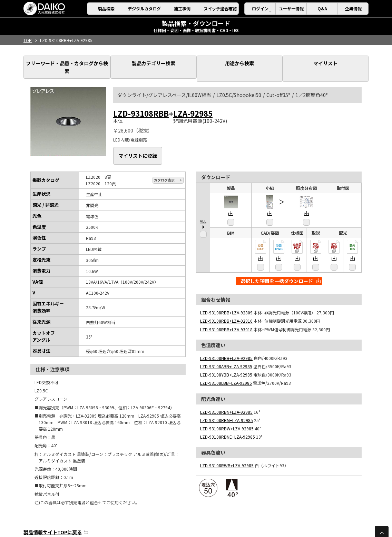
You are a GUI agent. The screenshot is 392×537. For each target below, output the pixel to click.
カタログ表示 (164, 163)
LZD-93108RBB (141, 102)
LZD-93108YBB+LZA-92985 (226, 358)
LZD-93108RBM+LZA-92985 (227, 404)
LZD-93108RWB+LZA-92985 (227, 449)
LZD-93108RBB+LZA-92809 (226, 296)
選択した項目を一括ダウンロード (281, 264)
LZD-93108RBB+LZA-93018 (226, 313)
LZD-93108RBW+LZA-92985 (227, 412)
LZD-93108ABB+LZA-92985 (226, 350)
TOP (28, 40)
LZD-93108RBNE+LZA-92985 (228, 420)
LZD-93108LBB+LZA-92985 (226, 366)
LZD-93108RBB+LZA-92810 (226, 304)
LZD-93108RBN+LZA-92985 (226, 395)
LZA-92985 (193, 102)
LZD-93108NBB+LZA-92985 (226, 341)
